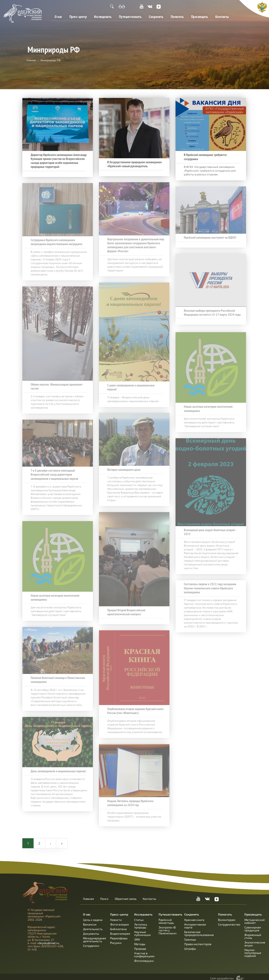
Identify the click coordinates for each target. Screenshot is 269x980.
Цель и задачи (93, 916)
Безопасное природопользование (199, 930)
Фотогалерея (119, 921)
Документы (91, 930)
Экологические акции (255, 940)
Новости (116, 916)
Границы (190, 936)
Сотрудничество (229, 921)
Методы (140, 940)
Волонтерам (227, 916)
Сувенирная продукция (253, 925)
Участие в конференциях (144, 951)
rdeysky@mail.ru (48, 939)
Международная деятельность (95, 936)
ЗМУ (137, 936)
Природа (140, 945)
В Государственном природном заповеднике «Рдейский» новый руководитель (134, 164)
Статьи (139, 916)
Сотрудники (91, 942)
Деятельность (93, 925)
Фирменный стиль (253, 933)
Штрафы (190, 945)
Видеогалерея (120, 930)
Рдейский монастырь (166, 918)
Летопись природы (141, 922)
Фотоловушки (144, 957)
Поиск (104, 895)
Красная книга (194, 916)
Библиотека (118, 925)
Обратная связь (126, 895)
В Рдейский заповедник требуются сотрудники (205, 157)
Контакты (222, 17)
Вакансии (90, 921)
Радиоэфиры (119, 935)
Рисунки (116, 939)
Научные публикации (142, 930)
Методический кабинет (254, 918)
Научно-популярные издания (253, 949)
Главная (31, 60)
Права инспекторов (198, 940)
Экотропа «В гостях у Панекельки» (168, 927)
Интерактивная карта (195, 922)
